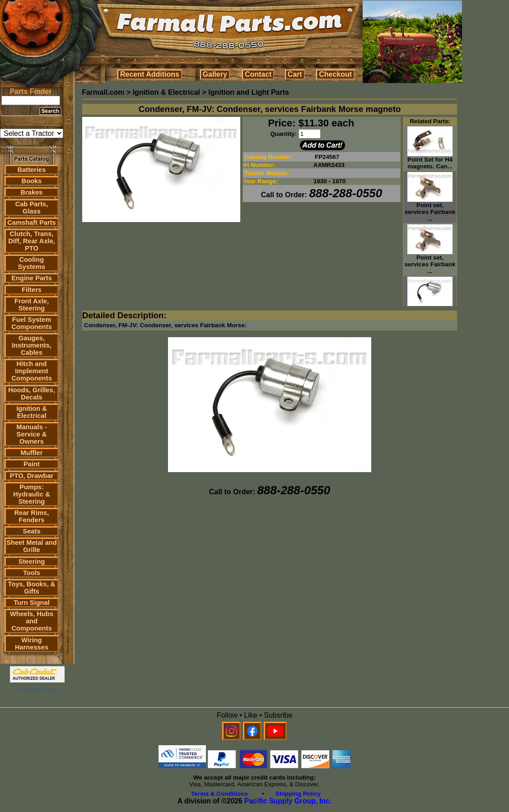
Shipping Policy (298, 794)
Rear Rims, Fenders (32, 516)
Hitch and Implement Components (32, 371)
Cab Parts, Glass (32, 208)
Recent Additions (150, 74)
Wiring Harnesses (32, 644)
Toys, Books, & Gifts (32, 588)
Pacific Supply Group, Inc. (288, 801)
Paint (32, 464)
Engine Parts (32, 278)
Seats (31, 531)
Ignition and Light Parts (249, 92)
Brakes (32, 192)
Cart (295, 74)
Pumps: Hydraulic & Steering (31, 494)
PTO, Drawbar (32, 476)
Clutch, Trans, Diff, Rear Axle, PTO (32, 241)
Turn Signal (32, 603)
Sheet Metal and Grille (32, 546)
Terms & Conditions (219, 794)
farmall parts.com (37, 690)
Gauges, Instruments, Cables (32, 345)
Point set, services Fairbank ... (430, 209)
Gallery (215, 74)
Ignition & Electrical (32, 412)
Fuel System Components (32, 323)
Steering (32, 561)
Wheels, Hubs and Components (32, 621)
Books (32, 181)
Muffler (32, 453)
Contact (258, 74)
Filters (32, 290)
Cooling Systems (32, 263)
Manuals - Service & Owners (32, 434)
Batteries (32, 170)
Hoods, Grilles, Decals (31, 394)
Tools (32, 573)
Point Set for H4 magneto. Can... (430, 160)
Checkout (335, 74)
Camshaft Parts (32, 223)
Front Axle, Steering (32, 305)
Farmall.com (103, 92)
